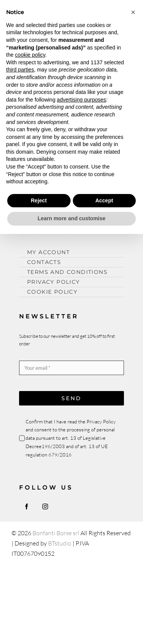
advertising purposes (81, 100)
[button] (133, 12)
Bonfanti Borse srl (56, 533)
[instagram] (45, 506)
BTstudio (60, 543)
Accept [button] (104, 200)
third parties (20, 70)
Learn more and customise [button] (71, 218)
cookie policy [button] (30, 55)
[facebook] (27, 506)
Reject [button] (39, 200)
